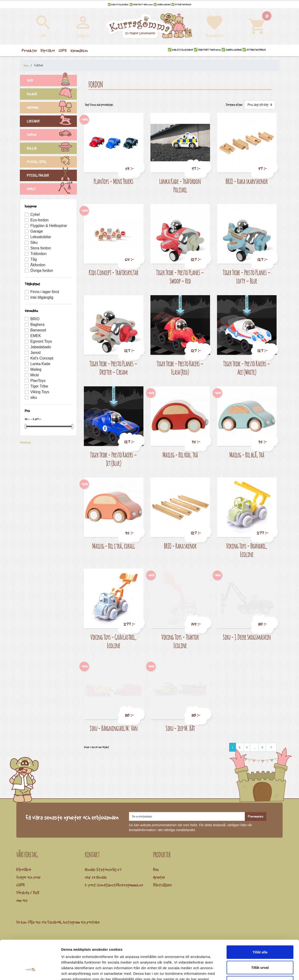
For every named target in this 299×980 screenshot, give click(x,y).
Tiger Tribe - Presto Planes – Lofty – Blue (247, 277)
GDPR (21, 885)
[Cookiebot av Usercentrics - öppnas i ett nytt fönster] (30, 971)
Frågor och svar (28, 877)
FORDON (52, 135)
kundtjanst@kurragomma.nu (120, 885)
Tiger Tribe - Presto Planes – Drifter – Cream (114, 368)
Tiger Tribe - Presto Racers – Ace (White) (247, 368)
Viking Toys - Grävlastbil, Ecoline (114, 641)
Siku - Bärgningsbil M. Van (114, 728)
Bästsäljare (162, 885)
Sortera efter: (234, 105)
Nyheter (159, 877)
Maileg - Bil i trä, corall (114, 546)
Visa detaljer (254, 971)
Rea (156, 869)
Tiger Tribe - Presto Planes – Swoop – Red (180, 277)
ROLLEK (52, 149)
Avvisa (260, 949)
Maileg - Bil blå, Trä (247, 455)
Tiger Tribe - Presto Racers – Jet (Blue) (114, 459)
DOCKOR (52, 95)
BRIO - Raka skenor (180, 546)
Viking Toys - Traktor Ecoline (180, 641)
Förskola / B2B (28, 893)
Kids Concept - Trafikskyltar (114, 272)
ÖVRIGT (52, 190)
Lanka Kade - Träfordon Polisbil (180, 185)
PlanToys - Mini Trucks (114, 181)
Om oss (22, 900)
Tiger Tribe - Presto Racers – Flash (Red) (180, 368)
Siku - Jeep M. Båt (180, 728)
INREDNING (52, 108)
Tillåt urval (260, 934)
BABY (52, 81)
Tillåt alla (260, 919)
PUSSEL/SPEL (52, 162)
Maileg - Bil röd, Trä (180, 455)
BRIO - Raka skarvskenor (247, 181)
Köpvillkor (24, 869)
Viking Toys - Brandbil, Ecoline (247, 550)
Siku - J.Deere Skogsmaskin (247, 637)
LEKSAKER (52, 122)
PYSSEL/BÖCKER (52, 176)
